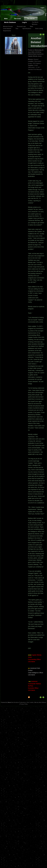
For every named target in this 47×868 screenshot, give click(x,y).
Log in (42, 8)
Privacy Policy (24, 704)
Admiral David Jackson (35, 54)
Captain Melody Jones (35, 56)
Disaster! (36, 59)
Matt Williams (42, 702)
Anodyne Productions (20, 702)
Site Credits (30, 702)
